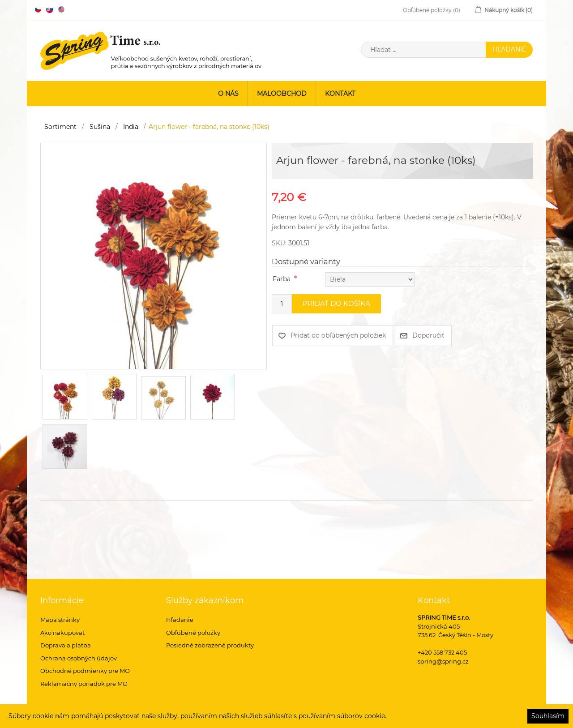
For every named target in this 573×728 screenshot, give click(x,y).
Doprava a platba (66, 645)
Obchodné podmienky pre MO (85, 671)
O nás (228, 94)
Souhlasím (548, 716)
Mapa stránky (60, 620)
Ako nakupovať (62, 633)
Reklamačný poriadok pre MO (84, 684)
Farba (282, 279)
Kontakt (340, 94)
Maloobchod (282, 94)
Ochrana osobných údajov (79, 658)
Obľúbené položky (193, 633)
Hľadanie (180, 620)
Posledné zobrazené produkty (210, 645)
